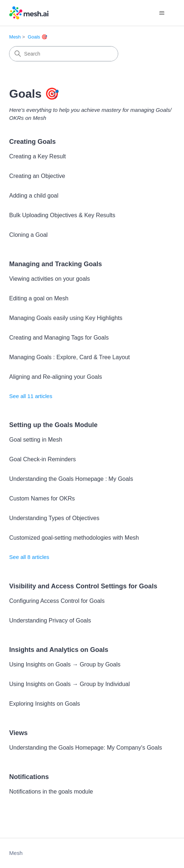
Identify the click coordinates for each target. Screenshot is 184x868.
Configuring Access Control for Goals (57, 601)
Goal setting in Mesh (36, 440)
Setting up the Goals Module (53, 425)
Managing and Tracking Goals (55, 264)
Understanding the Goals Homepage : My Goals (71, 479)
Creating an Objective (37, 176)
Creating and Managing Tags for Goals (59, 338)
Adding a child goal (34, 196)
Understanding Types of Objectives (54, 518)
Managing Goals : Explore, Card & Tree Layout (69, 357)
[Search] (64, 54)
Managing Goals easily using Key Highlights (66, 318)
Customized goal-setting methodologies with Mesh (74, 538)
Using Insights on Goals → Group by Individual (69, 684)
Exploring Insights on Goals (45, 704)
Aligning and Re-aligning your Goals (55, 377)
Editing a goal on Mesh (39, 298)
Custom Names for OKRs (42, 498)
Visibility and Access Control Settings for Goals (83, 586)
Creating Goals (32, 142)
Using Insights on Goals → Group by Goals (65, 664)
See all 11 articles (31, 396)
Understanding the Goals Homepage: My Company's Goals (85, 748)
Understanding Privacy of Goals (50, 620)
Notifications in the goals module (51, 792)
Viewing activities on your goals (49, 279)
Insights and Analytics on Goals (59, 650)
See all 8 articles (29, 557)
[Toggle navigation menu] (162, 13)
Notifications (29, 777)
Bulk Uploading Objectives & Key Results (62, 215)
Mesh (15, 37)
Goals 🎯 (37, 37)
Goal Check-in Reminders (42, 459)
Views (18, 733)
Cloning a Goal (28, 235)
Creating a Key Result (37, 156)
